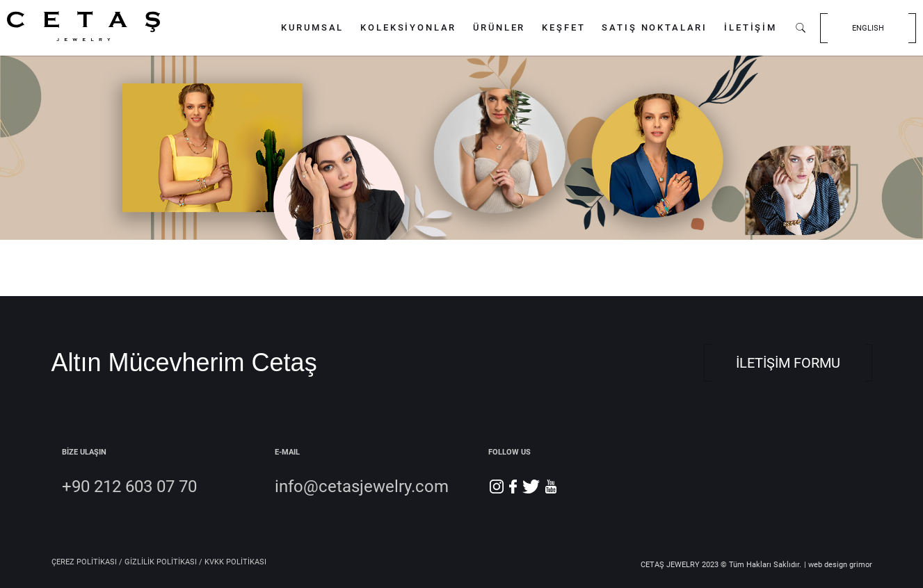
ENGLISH (868, 28)
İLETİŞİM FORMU (788, 363)
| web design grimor (838, 565)
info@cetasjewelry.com (362, 487)
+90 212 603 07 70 (129, 487)
